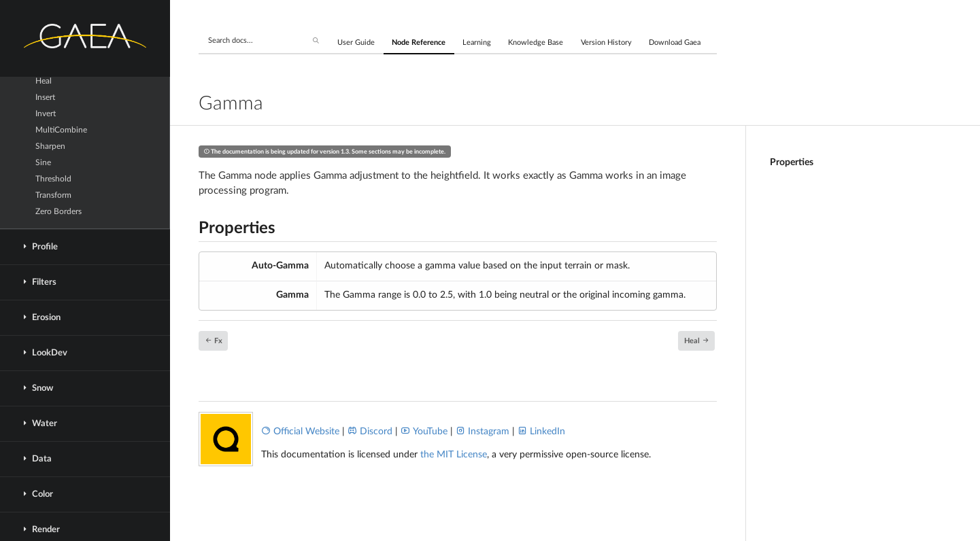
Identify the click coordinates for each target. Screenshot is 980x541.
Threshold (53, 179)
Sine (43, 162)
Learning (477, 42)
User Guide (356, 42)
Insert (45, 97)
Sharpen (50, 146)
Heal (44, 81)
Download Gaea (675, 42)
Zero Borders (58, 211)
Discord (370, 432)
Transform (53, 195)
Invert (46, 114)
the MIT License (454, 455)
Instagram (483, 432)
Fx (214, 340)
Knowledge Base (536, 42)
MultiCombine (61, 130)
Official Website (300, 432)
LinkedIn (541, 432)
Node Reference (419, 42)
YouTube (424, 432)
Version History (606, 42)
